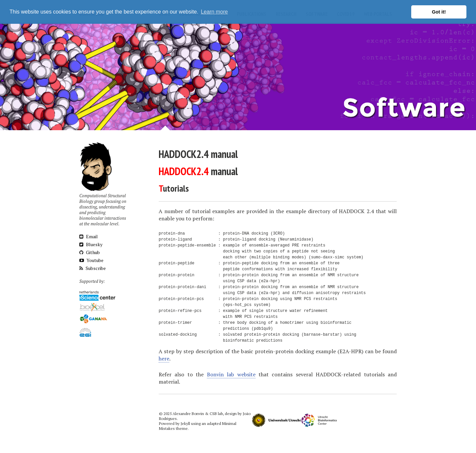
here (164, 359)
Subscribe (93, 268)
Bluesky (91, 244)
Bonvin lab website (231, 374)
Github (90, 252)
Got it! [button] (439, 12)
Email (89, 236)
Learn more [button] (214, 12)
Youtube (91, 260)
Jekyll (185, 423)
